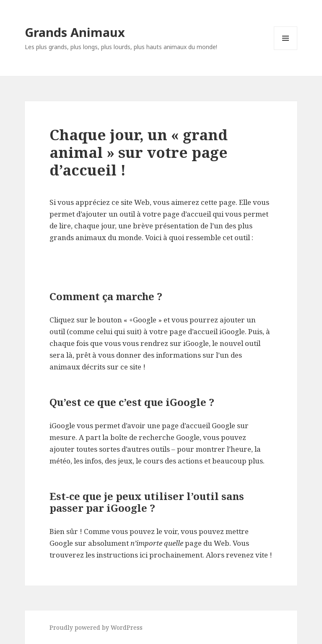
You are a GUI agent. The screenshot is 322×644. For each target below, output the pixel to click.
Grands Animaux (75, 32)
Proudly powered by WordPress (96, 627)
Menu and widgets (286, 50)
